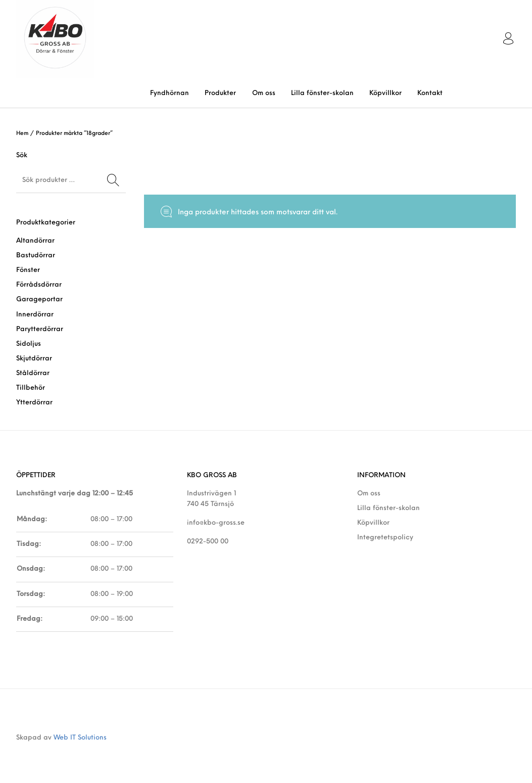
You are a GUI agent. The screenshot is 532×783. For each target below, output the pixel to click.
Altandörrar (35, 241)
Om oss (369, 494)
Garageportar (39, 300)
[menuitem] (170, 93)
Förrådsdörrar (39, 285)
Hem (22, 134)
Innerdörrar (35, 315)
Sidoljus (29, 344)
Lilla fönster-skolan (389, 508)
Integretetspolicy (385, 538)
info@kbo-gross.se (216, 523)
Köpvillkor (373, 523)
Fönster (28, 270)
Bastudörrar (36, 256)
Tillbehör (31, 388)
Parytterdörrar (40, 329)
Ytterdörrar (34, 403)
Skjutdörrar (34, 359)
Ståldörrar (33, 373)
